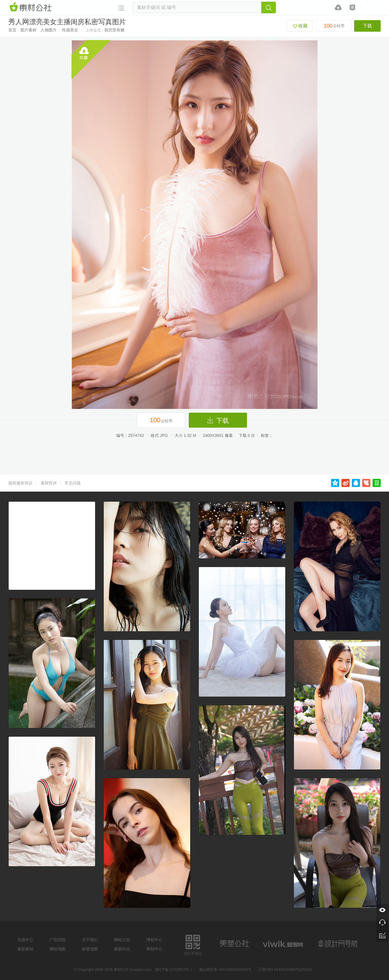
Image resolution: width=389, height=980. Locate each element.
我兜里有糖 (114, 30)
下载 (367, 26)
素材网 (31, 7)
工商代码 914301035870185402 (285, 969)
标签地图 (90, 949)
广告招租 (58, 940)
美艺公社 (234, 944)
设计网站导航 (339, 944)
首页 (12, 30)
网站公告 (122, 940)
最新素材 (25, 949)
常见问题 (73, 483)
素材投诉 (49, 483)
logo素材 (284, 944)
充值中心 (25, 940)
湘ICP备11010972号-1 (173, 969)
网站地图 (58, 949)
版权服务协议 (20, 483)
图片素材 (29, 30)
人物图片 (49, 30)
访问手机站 (193, 944)
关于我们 (90, 940)
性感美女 (70, 30)
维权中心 (154, 940)
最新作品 (122, 949)
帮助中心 (154, 949)
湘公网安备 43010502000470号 (225, 969)
